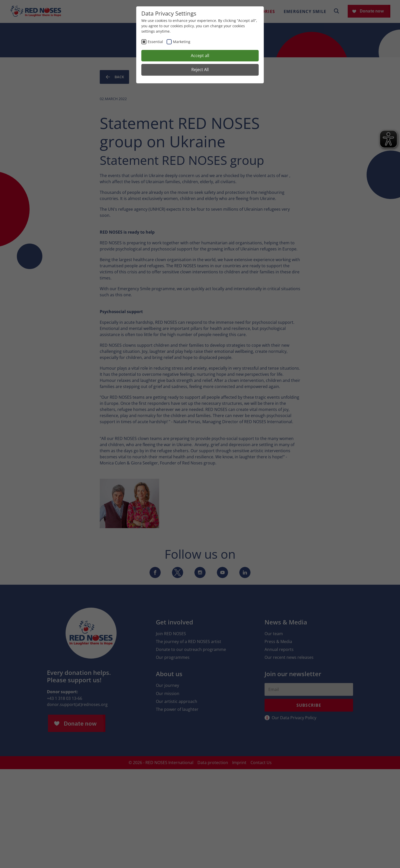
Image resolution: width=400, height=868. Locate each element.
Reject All (200, 70)
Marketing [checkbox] (182, 42)
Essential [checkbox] (155, 42)
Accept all (200, 56)
